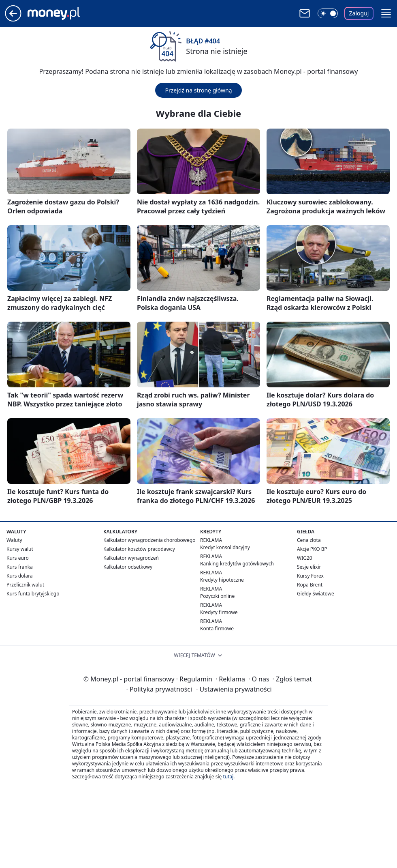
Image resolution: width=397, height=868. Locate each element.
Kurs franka (20, 567)
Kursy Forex (310, 576)
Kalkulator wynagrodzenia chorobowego (149, 540)
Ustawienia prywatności (234, 689)
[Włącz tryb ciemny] (328, 13)
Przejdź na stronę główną (198, 90)
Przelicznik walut (25, 585)
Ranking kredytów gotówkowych (237, 564)
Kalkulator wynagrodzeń (131, 558)
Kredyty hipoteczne (222, 580)
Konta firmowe (217, 628)
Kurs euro (18, 558)
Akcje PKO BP (312, 549)
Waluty (14, 540)
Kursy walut (20, 549)
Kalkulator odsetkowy (128, 567)
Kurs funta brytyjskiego (33, 594)
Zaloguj (359, 13)
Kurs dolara (20, 576)
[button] (386, 13)
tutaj (228, 777)
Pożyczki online (217, 596)
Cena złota (309, 540)
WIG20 (305, 558)
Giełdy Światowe (316, 594)
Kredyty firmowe (219, 612)
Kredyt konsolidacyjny (225, 547)
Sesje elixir (309, 567)
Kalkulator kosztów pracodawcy (139, 549)
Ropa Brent (310, 585)
